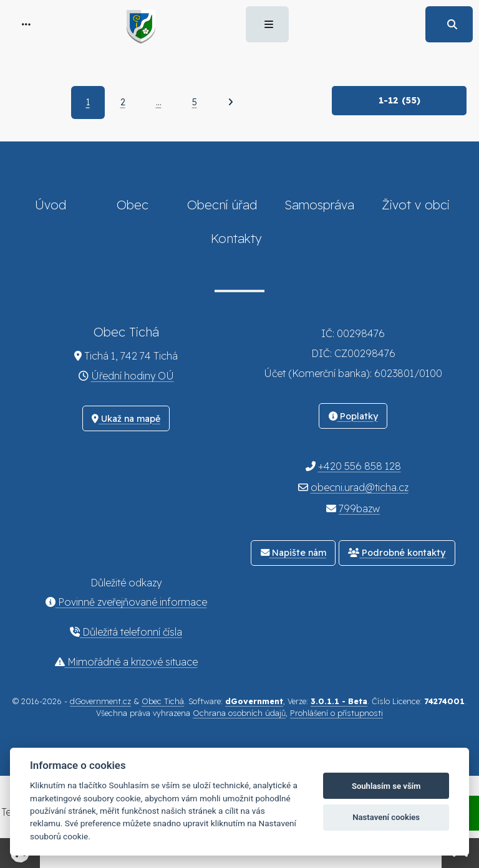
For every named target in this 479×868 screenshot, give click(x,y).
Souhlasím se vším (386, 786)
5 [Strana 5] (195, 102)
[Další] (230, 102)
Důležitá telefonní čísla (126, 632)
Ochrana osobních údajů (239, 713)
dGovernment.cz (100, 701)
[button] (26, 24)
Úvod (51, 205)
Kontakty (236, 238)
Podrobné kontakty (397, 553)
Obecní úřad (222, 205)
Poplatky (353, 416)
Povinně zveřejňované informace (126, 602)
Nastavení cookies (386, 817)
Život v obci (416, 205)
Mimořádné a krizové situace (126, 662)
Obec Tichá (163, 701)
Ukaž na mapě (126, 419)
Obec (133, 205)
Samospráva (319, 205)
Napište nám (293, 553)
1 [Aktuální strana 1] (88, 102)
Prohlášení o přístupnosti (336, 713)
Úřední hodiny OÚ (133, 376)
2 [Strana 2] (123, 102)
